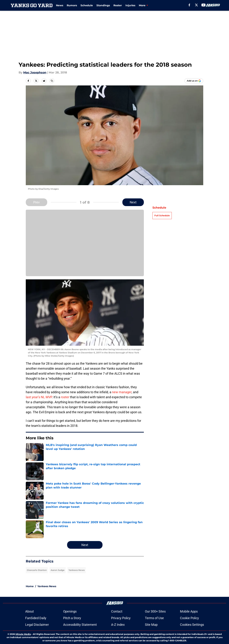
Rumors (72, 5)
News (60, 5)
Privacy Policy (121, 618)
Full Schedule (162, 215)
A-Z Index (118, 625)
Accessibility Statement (80, 625)
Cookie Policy (189, 618)
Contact (117, 611)
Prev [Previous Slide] (36, 202)
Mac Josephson (35, 72)
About (30, 611)
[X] (196, 5)
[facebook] (189, 5)
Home (30, 586)
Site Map (151, 625)
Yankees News (77, 570)
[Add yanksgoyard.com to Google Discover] (194, 81)
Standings (103, 5)
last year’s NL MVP (39, 397)
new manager (122, 392)
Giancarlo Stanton (37, 570)
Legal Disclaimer (37, 625)
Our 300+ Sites (155, 611)
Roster (118, 5)
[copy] (52, 81)
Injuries (130, 5)
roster (65, 397)
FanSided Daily (36, 618)
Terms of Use (154, 618)
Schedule (87, 5)
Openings (70, 611)
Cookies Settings (192, 625)
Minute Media (23, 634)
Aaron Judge (58, 570)
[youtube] (204, 5)
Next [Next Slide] (133, 202)
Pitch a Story (72, 618)
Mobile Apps (189, 611)
